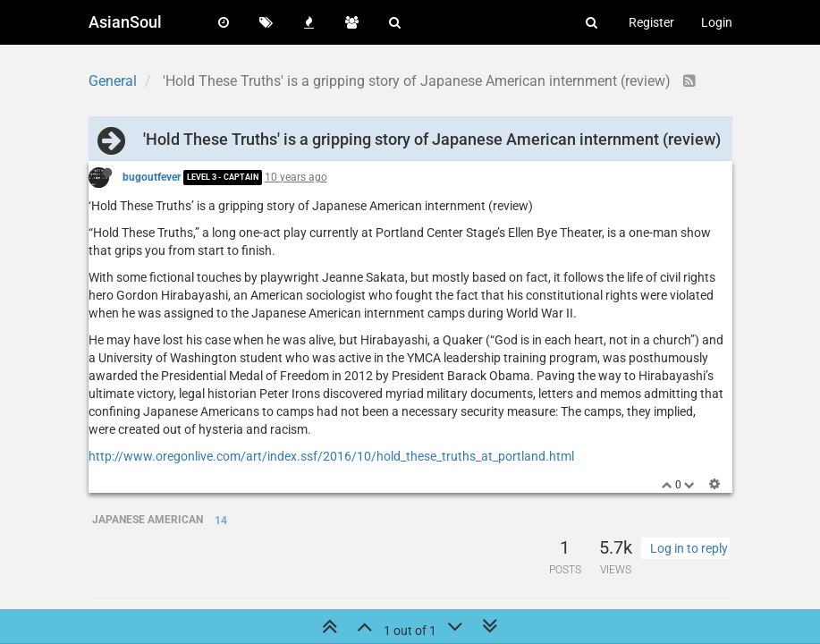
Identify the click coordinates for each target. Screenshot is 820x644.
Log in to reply (689, 548)
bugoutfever (152, 177)
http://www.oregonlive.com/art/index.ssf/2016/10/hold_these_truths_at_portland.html (331, 456)
